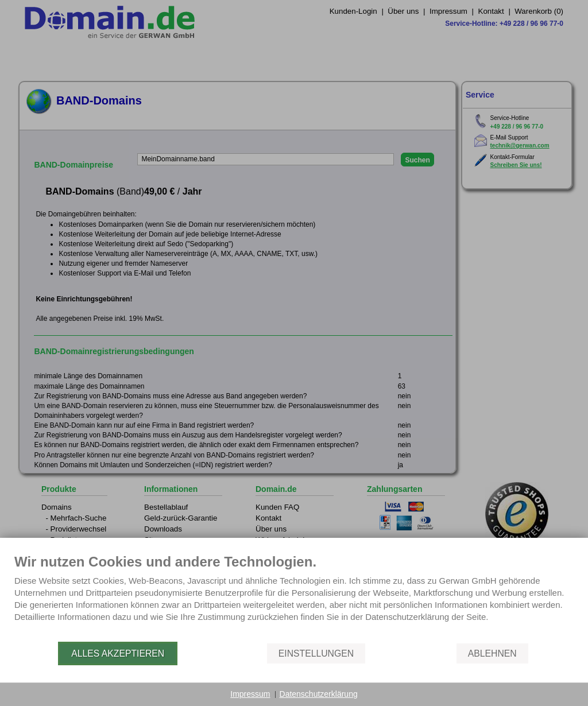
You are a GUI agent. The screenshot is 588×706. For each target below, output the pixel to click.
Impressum (250, 694)
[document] (294, 597)
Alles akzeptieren (118, 653)
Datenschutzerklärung (319, 694)
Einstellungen (316, 653)
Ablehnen (492, 653)
